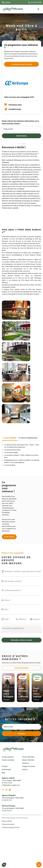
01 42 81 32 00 (7, 783)
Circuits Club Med (28, 757)
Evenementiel (6, 769)
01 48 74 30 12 (9, 537)
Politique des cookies (8, 824)
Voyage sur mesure (29, 766)
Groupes (5, 766)
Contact (25, 769)
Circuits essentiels (8, 760)
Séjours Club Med (28, 760)
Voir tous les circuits (22, 668)
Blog (3, 773)
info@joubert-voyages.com (11, 785)
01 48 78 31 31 (7, 800)
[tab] (10, 438)
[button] (38, 9)
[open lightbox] (16, 310)
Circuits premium (8, 757)
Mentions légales (7, 821)
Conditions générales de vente (11, 827)
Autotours (26, 763)
